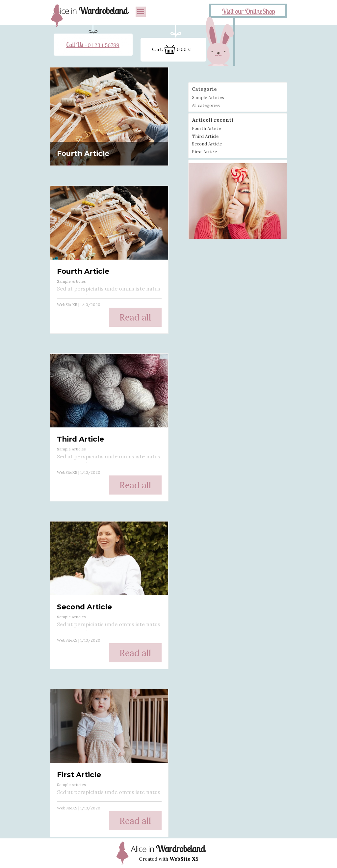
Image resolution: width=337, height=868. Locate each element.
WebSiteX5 (67, 305)
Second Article (84, 607)
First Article (79, 775)
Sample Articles (71, 281)
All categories (206, 105)
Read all (135, 317)
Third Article (80, 439)
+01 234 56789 (93, 45)
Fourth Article (83, 153)
